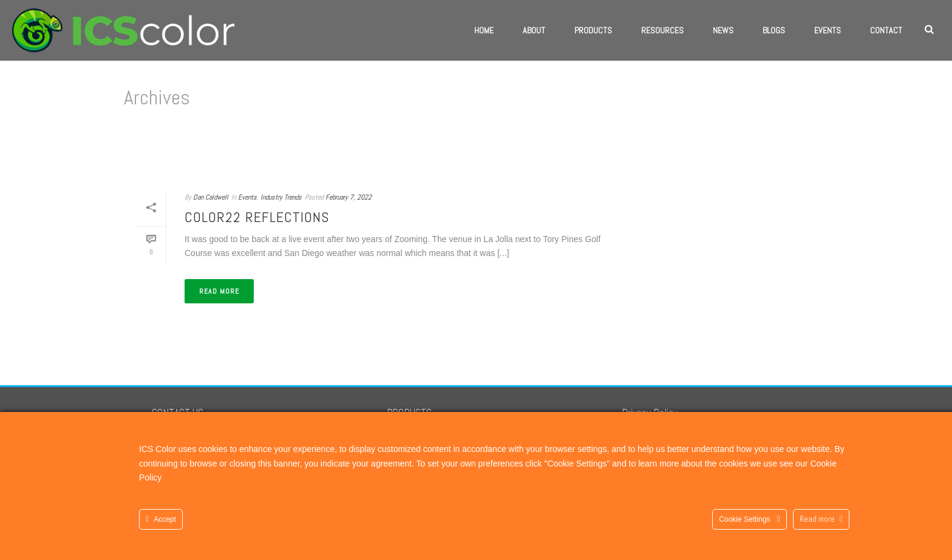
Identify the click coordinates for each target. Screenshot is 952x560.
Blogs (774, 30)
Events (828, 30)
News (723, 30)
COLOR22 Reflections (257, 217)
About (534, 30)
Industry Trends (281, 197)
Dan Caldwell (211, 197)
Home (484, 30)
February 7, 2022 (348, 197)
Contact (886, 30)
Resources (662, 30)
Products (593, 30)
